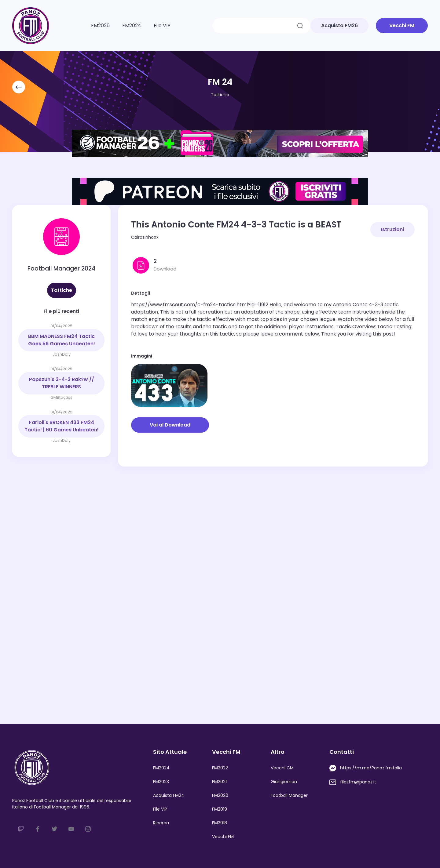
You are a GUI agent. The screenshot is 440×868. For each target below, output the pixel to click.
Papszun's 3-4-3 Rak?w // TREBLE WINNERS (62, 383)
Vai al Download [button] (170, 425)
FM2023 (161, 782)
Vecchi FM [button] (402, 25)
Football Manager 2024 (62, 269)
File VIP (162, 25)
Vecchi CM (282, 768)
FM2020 (220, 795)
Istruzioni (392, 229)
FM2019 (220, 809)
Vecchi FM (223, 837)
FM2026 (100, 25)
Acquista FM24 (169, 795)
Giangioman (284, 782)
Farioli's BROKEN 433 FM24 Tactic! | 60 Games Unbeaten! (62, 426)
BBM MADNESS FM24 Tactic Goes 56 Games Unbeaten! (62, 340)
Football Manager (289, 795)
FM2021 (219, 782)
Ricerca (161, 823)
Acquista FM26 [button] (339, 25)
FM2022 (220, 768)
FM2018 (220, 823)
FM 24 (220, 82)
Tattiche (220, 95)
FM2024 (132, 25)
